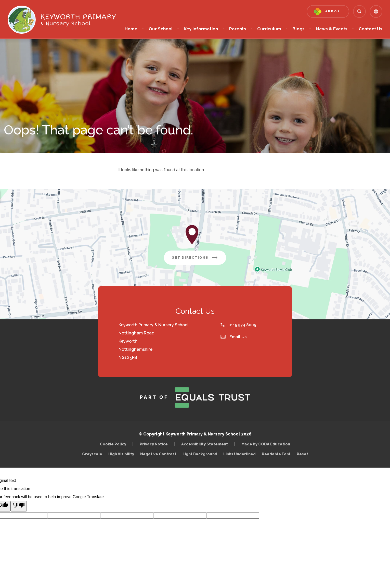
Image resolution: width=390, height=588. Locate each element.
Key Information (201, 29)
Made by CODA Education (267, 444)
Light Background (200, 454)
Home (131, 29)
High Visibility (121, 454)
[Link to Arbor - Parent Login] (328, 11)
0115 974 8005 (238, 325)
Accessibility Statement (205, 444)
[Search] (359, 11)
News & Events (332, 29)
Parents (238, 29)
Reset (302, 454)
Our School (161, 29)
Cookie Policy (113, 444)
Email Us (233, 337)
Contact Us (370, 29)
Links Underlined (239, 454)
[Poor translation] (19, 506)
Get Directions (199, 259)
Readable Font (276, 454)
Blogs (298, 29)
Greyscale (92, 454)
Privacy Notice (154, 444)
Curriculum (269, 29)
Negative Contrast (158, 454)
